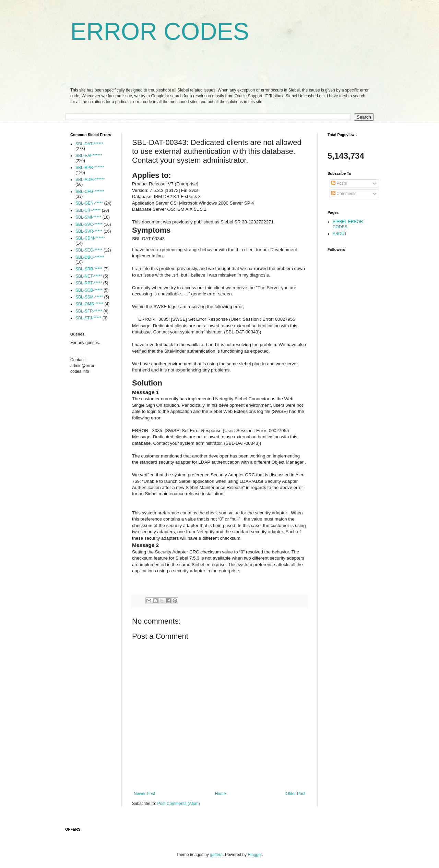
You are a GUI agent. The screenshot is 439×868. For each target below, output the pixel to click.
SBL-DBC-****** (90, 257)
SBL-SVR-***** (89, 231)
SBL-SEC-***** (89, 250)
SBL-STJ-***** (88, 318)
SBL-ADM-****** (90, 180)
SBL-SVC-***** (89, 224)
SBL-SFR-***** (89, 311)
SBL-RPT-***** (89, 283)
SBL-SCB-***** (89, 290)
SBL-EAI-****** (89, 156)
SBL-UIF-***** (88, 210)
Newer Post (144, 794)
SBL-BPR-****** (90, 168)
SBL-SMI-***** (88, 217)
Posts (339, 183)
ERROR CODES (160, 32)
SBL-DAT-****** (89, 144)
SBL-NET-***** (89, 276)
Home (221, 794)
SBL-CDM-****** (90, 238)
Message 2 (145, 545)
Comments (344, 194)
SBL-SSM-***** (89, 297)
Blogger (255, 855)
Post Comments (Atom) (179, 804)
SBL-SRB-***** (89, 269)
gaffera (216, 855)
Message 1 (145, 392)
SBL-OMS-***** (89, 304)
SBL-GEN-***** (89, 203)
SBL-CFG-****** (90, 192)
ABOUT (340, 234)
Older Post (295, 794)
